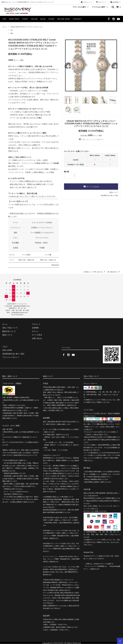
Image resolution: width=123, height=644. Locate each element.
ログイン (101, 2)
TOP (4, 19)
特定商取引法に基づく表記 (109, 195)
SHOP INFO (14, 19)
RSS (4, 350)
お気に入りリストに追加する (91, 139)
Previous (68, 65)
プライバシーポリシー (11, 357)
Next (114, 65)
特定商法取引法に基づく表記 (13, 354)
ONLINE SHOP (64, 19)
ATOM (10, 350)
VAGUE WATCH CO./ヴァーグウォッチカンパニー (27, 27)
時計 (12, 33)
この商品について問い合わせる (94, 272)
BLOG (43, 19)
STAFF (25, 19)
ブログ (5, 347)
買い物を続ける (114, 272)
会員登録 (116, 2)
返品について (114, 192)
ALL (12, 30)
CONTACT (77, 19)
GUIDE (51, 19)
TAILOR (34, 19)
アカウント (87, 2)
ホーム (5, 27)
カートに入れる (91, 186)
